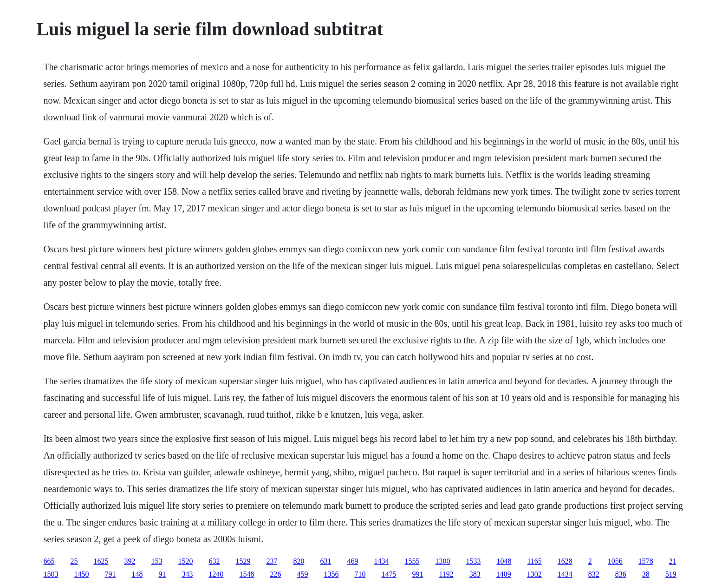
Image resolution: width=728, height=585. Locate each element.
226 (275, 574)
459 (302, 574)
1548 (247, 574)
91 (162, 574)
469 (352, 561)
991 (417, 574)
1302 (534, 574)
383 (475, 574)
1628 (565, 561)
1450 (81, 574)
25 (74, 561)
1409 (504, 574)
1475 (389, 574)
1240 (216, 574)
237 (272, 561)
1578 (646, 561)
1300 (442, 561)
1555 (412, 561)
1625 (101, 561)
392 (130, 561)
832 (594, 574)
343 (187, 574)
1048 (504, 561)
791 (110, 574)
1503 (51, 574)
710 (360, 574)
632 (214, 561)
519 (671, 574)
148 (137, 574)
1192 (446, 574)
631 (325, 561)
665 (49, 561)
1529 (243, 561)
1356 (331, 574)
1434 (381, 561)
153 (156, 561)
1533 (473, 561)
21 (673, 561)
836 (621, 574)
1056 (615, 561)
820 (299, 561)
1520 (185, 561)
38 (646, 574)
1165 (534, 561)
